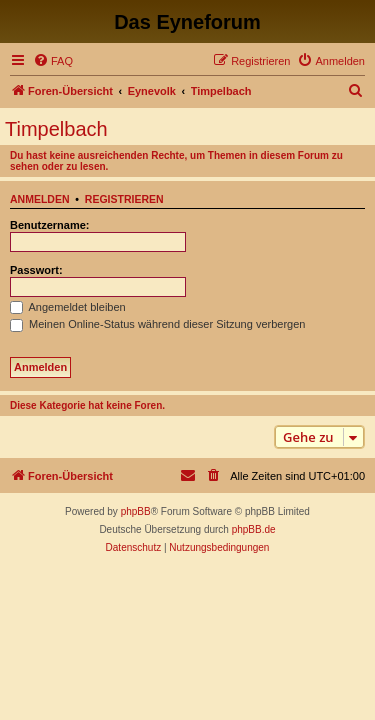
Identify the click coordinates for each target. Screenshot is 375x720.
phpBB (136, 511)
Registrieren (124, 199)
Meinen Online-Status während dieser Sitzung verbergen (157, 324)
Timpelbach (56, 129)
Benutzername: (49, 225)
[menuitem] (53, 61)
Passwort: (36, 270)
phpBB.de (254, 529)
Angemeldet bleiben (68, 307)
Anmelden (40, 199)
